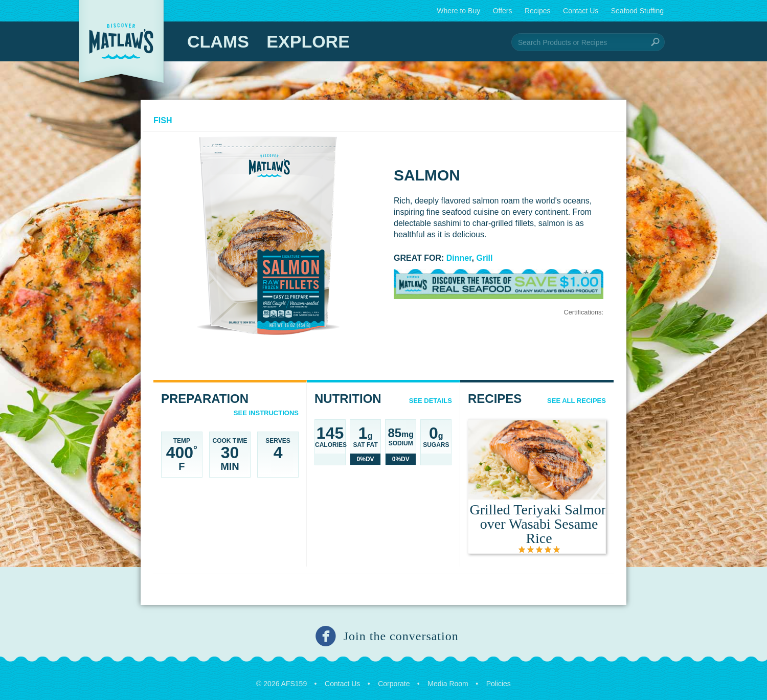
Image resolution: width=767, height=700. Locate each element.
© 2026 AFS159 (281, 681)
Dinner (459, 258)
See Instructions (266, 413)
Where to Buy (458, 11)
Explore (308, 41)
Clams (218, 41)
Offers (503, 11)
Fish (163, 120)
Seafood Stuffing (637, 11)
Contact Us (581, 11)
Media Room (448, 681)
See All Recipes (577, 401)
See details (431, 401)
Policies (499, 681)
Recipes (538, 11)
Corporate (394, 681)
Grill (485, 258)
